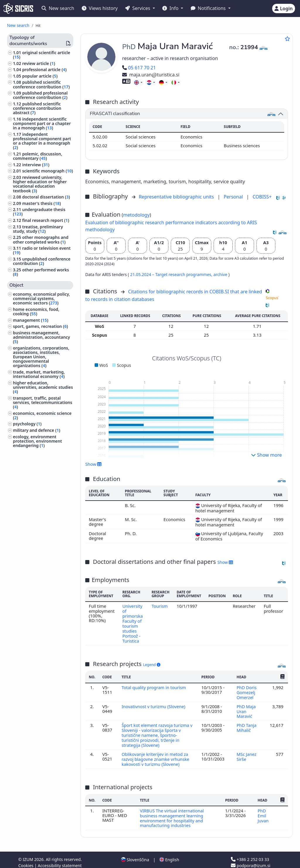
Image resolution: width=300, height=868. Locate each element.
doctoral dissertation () (46, 197)
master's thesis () (42, 203)
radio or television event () (42, 250)
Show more (266, 455)
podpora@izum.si (250, 860)
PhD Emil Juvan (264, 811)
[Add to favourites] (287, 39)
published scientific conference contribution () (41, 84)
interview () (36, 165)
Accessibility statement (60, 860)
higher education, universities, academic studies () (43, 387)
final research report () (46, 220)
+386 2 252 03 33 (250, 854)
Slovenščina (135, 854)
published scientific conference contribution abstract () (37, 108)
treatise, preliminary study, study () (38, 229)
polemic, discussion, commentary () (37, 156)
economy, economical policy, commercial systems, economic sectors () (41, 298)
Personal (234, 197)
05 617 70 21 (139, 68)
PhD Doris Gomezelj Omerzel (247, 690)
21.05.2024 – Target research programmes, (172, 274)
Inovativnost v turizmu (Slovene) (155, 704)
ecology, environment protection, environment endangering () (37, 441)
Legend (152, 663)
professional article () (45, 70)
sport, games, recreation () (40, 326)
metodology (136, 215)
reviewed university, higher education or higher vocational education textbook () (40, 184)
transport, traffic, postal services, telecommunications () (42, 402)
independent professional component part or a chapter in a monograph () (42, 141)
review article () (39, 63)
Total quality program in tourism (155, 686)
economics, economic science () (42, 415)
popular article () (40, 76)
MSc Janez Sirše (247, 753)
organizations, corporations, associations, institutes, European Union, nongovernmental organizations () (41, 357)
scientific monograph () (48, 171)
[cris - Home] (18, 8)
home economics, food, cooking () (36, 311)
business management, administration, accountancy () (41, 337)
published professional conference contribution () (40, 95)
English (169, 854)
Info (171, 8)
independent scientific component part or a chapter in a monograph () (42, 123)
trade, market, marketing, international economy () (39, 374)
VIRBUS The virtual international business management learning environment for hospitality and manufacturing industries (172, 813)
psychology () (27, 424)
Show (93, 464)
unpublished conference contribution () (42, 261)
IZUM (28, 854)
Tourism (160, 606)
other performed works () (41, 272)
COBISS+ (262, 197)
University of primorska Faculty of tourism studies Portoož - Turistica (133, 623)
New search (58, 8)
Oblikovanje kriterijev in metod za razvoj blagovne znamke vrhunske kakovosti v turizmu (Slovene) (156, 755)
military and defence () (36, 430)
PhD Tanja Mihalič (247, 725)
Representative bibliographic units (177, 197)
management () (31, 320)
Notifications (209, 8)
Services (138, 8)
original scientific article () (41, 55)
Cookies (27, 860)
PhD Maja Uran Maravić (246, 709)
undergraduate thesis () (39, 212)
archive (221, 274)
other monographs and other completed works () (41, 239)
